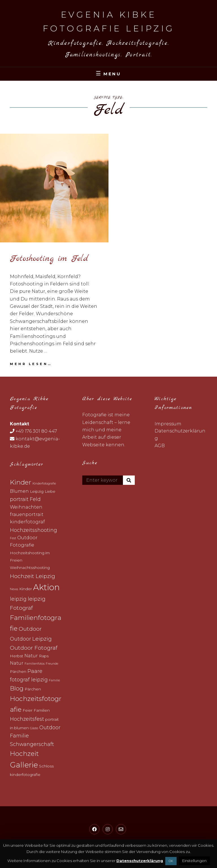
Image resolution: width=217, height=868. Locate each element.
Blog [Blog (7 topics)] (17, 688)
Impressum (168, 424)
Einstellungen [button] (194, 861)
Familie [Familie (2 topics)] (54, 680)
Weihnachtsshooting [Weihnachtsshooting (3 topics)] (30, 568)
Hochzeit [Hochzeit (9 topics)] (24, 754)
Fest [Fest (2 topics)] (13, 538)
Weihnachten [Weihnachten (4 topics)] (26, 507)
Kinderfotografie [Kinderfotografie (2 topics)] (44, 484)
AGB (160, 446)
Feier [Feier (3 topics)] (28, 710)
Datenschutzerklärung (140, 861)
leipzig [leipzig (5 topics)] (18, 599)
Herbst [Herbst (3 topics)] (17, 656)
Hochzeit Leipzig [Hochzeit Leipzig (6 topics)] (32, 576)
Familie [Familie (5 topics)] (19, 736)
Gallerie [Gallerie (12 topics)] (24, 765)
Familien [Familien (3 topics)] (42, 710)
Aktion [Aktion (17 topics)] (46, 587)
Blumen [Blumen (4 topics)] (19, 491)
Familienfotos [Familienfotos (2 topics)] (35, 664)
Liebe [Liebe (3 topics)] (50, 491)
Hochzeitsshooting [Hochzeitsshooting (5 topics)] (33, 530)
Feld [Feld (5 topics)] (35, 499)
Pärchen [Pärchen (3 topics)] (18, 671)
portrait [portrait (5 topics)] (19, 499)
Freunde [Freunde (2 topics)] (52, 664)
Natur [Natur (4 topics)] (31, 656)
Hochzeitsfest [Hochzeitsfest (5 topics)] (27, 719)
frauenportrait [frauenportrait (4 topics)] (27, 514)
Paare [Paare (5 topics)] (35, 671)
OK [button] (171, 861)
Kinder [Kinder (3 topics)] (26, 589)
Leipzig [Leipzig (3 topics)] (37, 491)
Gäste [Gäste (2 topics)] (34, 728)
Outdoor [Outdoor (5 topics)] (20, 639)
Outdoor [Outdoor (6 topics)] (30, 629)
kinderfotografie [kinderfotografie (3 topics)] (25, 775)
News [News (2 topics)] (14, 589)
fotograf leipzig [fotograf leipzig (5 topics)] (29, 680)
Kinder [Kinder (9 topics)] (21, 482)
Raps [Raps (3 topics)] (44, 656)
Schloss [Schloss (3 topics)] (46, 766)
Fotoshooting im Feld (49, 259)
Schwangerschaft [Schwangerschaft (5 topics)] (32, 744)
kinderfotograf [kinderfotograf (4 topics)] (27, 522)
